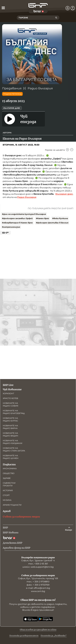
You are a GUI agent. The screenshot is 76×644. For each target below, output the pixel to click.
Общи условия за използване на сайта (38, 630)
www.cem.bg (38, 591)
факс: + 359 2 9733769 (38, 585)
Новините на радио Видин (10, 434)
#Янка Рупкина (60, 218)
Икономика (10, 469)
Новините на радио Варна (10, 427)
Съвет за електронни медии (21, 517)
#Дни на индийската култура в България (24, 214)
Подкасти (9, 464)
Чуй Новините (12, 389)
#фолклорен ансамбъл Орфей (17, 218)
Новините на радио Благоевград (14, 412)
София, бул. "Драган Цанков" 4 (38, 560)
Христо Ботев (10, 398)
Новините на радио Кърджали (13, 442)
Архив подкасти (12, 505)
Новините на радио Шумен (11, 457)
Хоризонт (8, 393)
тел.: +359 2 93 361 (38, 564)
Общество (9, 473)
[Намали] (72, 150)
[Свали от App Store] (31, 619)
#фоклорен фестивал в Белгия (52, 223)
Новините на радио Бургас (10, 419)
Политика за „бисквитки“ (54, 636)
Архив (7, 511)
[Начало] (38, 5)
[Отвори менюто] (3, 8)
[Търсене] (56, 18)
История (8, 490)
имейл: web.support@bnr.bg (38, 567)
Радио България (40, 88)
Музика (7, 500)
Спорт (6, 495)
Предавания (12, 88)
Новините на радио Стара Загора (14, 449)
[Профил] (73, 8)
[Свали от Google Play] (46, 619)
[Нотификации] (68, 8)
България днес (12, 108)
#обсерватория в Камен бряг (17, 223)
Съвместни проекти (9, 484)
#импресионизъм (11, 227)
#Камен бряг (42, 218)
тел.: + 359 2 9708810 (38, 582)
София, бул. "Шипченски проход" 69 (38, 578)
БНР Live (8, 385)
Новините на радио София (10, 404)
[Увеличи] (67, 150)
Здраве (7, 478)
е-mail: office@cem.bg (38, 588)
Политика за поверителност (24, 636)
